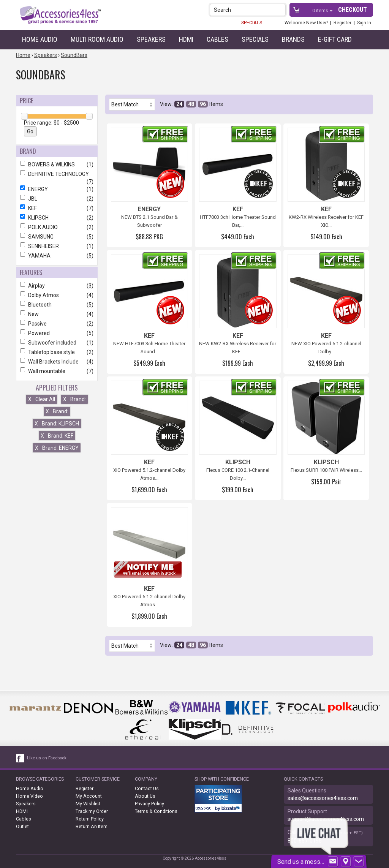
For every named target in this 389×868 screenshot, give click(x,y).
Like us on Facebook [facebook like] (47, 758)
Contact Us (147, 788)
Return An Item (92, 826)
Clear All (42, 399)
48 (191, 104)
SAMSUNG (57, 237)
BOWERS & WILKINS (57, 164)
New (57, 314)
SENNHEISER (57, 246)
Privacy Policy (149, 804)
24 (179, 104)
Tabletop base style (57, 352)
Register (342, 23)
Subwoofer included (57, 343)
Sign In (364, 23)
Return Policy (90, 819)
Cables (217, 39)
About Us (145, 796)
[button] (281, 10)
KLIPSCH (57, 218)
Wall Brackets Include (57, 362)
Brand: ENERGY (57, 448)
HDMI (186, 39)
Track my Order (92, 811)
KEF (57, 208)
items (321, 10)
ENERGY (57, 189)
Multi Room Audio (97, 39)
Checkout (353, 10)
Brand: (74, 399)
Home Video (29, 796)
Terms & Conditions (156, 811)
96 (203, 104)
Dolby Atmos (57, 295)
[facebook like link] (21, 758)
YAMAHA (57, 256)
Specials (255, 39)
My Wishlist (88, 804)
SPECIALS (252, 23)
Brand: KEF (57, 436)
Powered (57, 333)
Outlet (22, 826)
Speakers (151, 39)
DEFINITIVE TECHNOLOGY (57, 174)
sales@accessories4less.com (323, 798)
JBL (57, 199)
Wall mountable (57, 371)
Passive (57, 324)
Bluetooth (57, 305)
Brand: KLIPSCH (57, 424)
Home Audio (40, 39)
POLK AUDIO (57, 227)
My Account (89, 796)
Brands (293, 39)
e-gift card (335, 39)
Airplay (57, 286)
